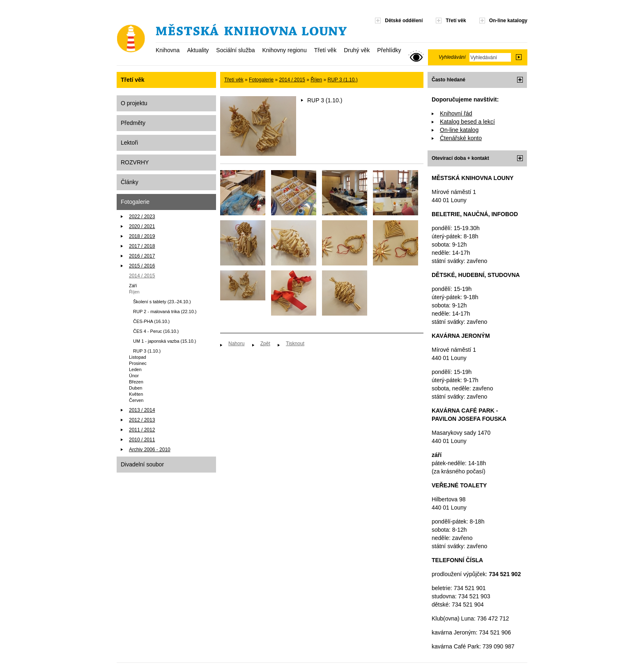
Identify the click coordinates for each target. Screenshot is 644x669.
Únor (134, 376)
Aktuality (198, 50)
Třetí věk (325, 50)
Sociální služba (235, 50)
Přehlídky (389, 50)
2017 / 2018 (142, 246)
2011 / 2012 (142, 430)
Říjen (134, 292)
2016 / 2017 (142, 256)
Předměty (133, 123)
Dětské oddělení (404, 21)
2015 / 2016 (142, 266)
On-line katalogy (508, 21)
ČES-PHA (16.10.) (151, 321)
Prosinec (138, 363)
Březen (136, 382)
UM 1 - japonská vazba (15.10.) (164, 341)
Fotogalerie (135, 202)
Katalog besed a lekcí (467, 122)
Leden (135, 369)
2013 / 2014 (142, 410)
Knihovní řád (456, 113)
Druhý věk (357, 50)
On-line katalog (459, 130)
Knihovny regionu (284, 50)
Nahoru (236, 344)
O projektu (134, 103)
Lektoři (129, 143)
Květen (136, 394)
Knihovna (168, 50)
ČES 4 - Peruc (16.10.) (156, 331)
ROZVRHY (135, 162)
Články (130, 182)
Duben (136, 388)
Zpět (265, 344)
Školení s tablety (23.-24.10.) (162, 302)
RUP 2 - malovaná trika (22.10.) (165, 311)
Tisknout (295, 344)
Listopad (138, 357)
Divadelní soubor (142, 464)
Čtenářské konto (461, 138)
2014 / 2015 (142, 276)
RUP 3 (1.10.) (147, 351)
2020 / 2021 (142, 226)
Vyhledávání (452, 57)
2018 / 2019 (142, 236)
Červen (136, 400)
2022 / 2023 (142, 217)
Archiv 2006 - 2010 (150, 450)
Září (133, 286)
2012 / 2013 (142, 420)
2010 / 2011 (142, 440)
